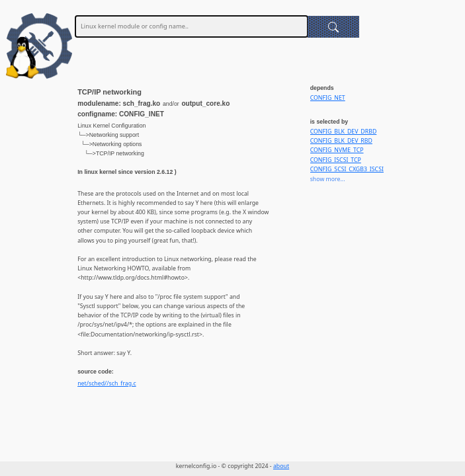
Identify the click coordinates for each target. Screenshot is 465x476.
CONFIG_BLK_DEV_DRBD (344, 132)
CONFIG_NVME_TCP (337, 150)
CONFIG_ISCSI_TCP (336, 160)
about (281, 466)
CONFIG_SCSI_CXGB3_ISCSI (347, 169)
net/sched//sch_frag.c (107, 383)
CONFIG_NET (328, 98)
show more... (328, 179)
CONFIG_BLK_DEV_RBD (341, 141)
